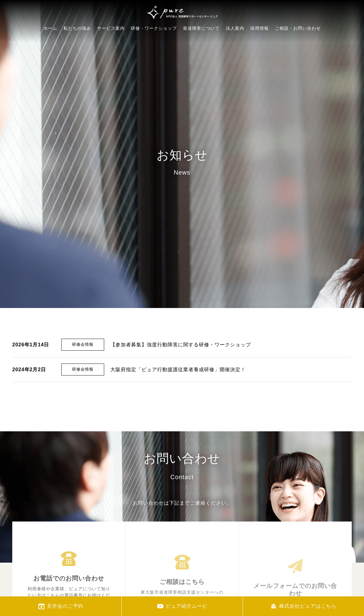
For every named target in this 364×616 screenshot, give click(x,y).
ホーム (50, 31)
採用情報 (260, 47)
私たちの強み (77, 33)
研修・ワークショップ (154, 37)
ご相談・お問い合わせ (298, 51)
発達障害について (201, 39)
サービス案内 (111, 34)
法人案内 (235, 43)
